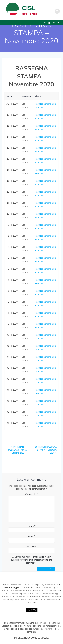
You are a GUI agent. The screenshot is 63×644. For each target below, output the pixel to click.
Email (32, 536)
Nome (32, 526)
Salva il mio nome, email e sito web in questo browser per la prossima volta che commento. (31, 560)
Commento (32, 494)
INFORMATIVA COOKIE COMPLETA (31, 638)
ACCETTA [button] (32, 610)
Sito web (32, 546)
